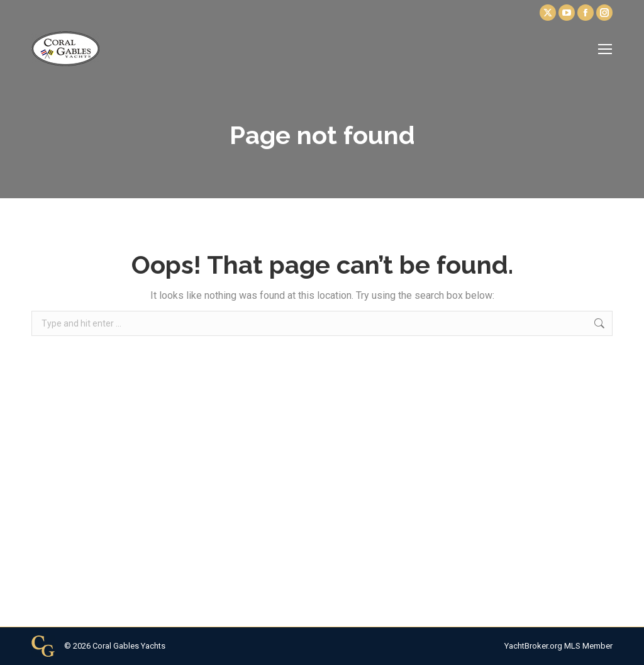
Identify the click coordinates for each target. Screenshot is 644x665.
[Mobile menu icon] (605, 49)
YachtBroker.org (533, 646)
